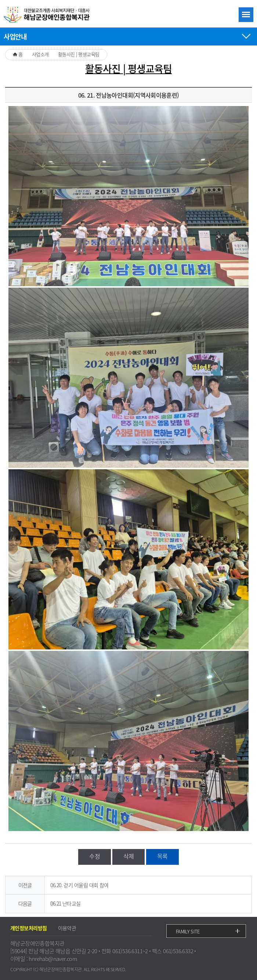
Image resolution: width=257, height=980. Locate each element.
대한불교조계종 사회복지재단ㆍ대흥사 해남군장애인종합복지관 (48, 15)
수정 (95, 856)
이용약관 (67, 928)
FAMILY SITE (188, 931)
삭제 (129, 856)
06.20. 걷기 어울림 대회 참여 (79, 885)
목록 (162, 856)
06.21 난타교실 (65, 903)
